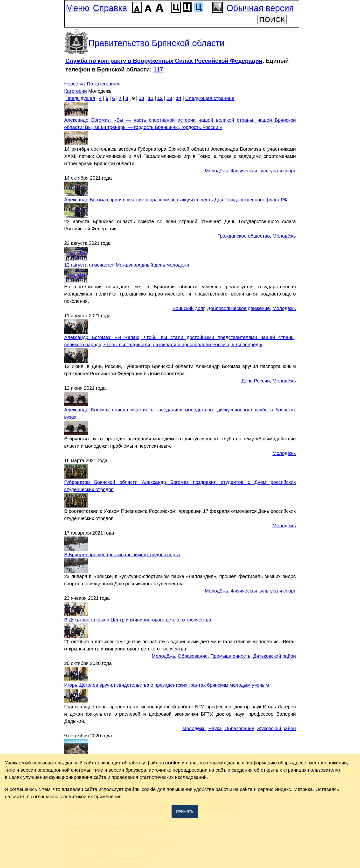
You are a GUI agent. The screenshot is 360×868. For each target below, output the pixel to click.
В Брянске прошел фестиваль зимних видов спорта (122, 555)
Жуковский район (276, 728)
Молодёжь (217, 171)
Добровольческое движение (238, 308)
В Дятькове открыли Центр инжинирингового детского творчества (138, 620)
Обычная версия (260, 8)
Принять (185, 811)
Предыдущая (80, 98)
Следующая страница (210, 98)
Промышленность (230, 656)
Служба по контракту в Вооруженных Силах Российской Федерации (164, 61)
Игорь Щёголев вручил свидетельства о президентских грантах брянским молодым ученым (166, 685)
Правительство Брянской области (156, 43)
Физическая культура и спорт (263, 171)
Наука (215, 728)
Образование (193, 656)
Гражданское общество (244, 236)
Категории (76, 91)
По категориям (103, 84)
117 (158, 69)
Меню (78, 8)
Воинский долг (188, 308)
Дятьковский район (274, 656)
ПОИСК (272, 19)
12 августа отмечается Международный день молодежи (127, 265)
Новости (73, 84)
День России (256, 381)
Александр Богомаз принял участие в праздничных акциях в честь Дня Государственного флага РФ (176, 200)
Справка (110, 8)
